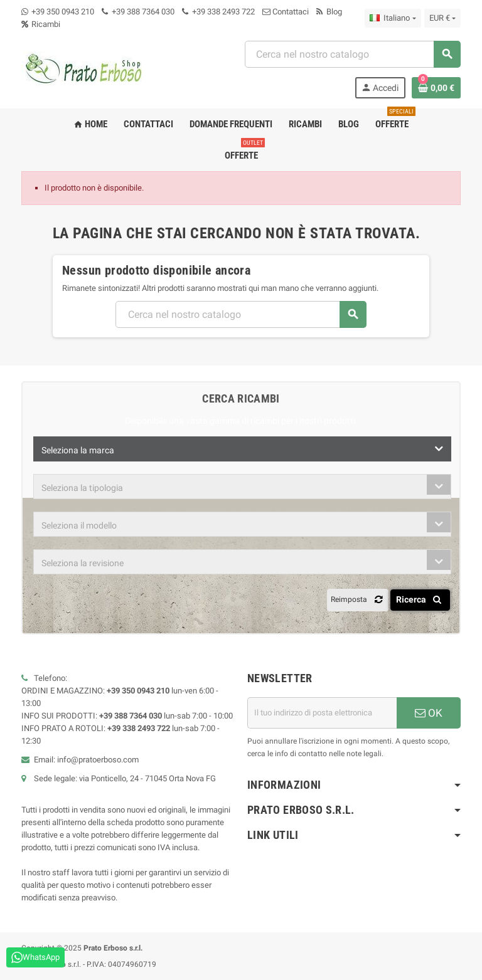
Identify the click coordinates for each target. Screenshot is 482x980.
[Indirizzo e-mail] (322, 713)
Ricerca (421, 599)
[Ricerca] (352, 54)
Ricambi (41, 24)
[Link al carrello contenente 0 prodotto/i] (436, 88)
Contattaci (286, 12)
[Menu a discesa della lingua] (393, 18)
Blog (329, 12)
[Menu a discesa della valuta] (442, 18)
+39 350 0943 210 (63, 12)
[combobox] (242, 449)
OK (429, 713)
